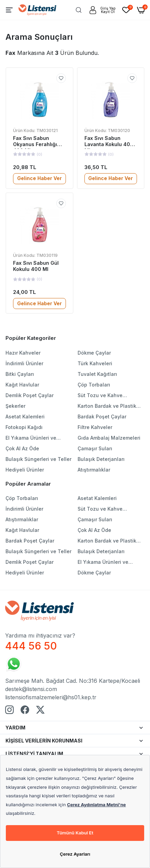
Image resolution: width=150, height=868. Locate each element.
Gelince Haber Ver (39, 178)
